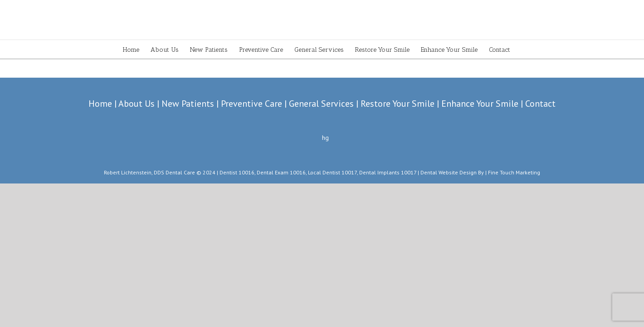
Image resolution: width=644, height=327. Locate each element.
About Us (137, 104)
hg (325, 138)
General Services (321, 104)
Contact (540, 104)
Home (100, 104)
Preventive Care (251, 104)
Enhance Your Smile (480, 104)
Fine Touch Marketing (514, 172)
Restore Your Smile (398, 104)
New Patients (188, 104)
